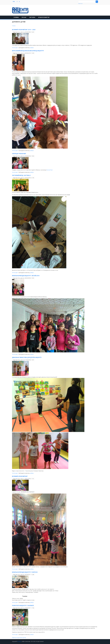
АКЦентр (19, 641)
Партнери (32, 17)
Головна (16, 17)
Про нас (24, 17)
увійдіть (32, 48)
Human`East (50, 170)
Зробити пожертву (44, 17)
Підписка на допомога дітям (19, 638)
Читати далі (15, 48)
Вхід (14, 2)
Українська (80, 4)
